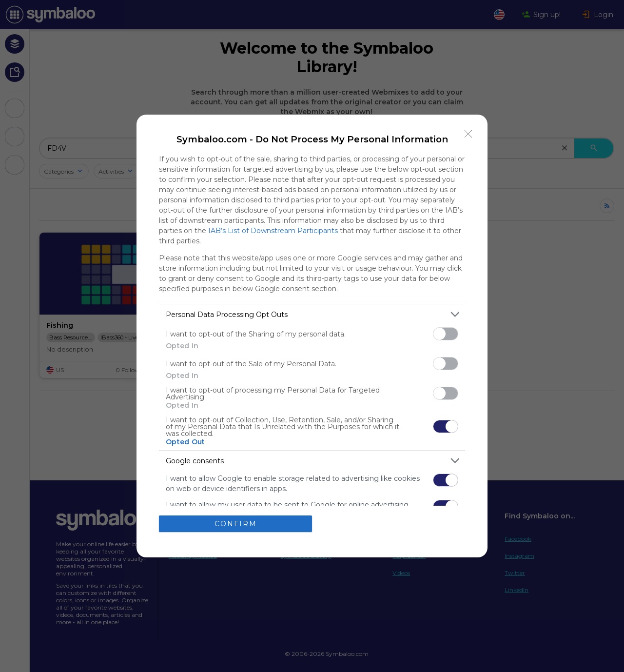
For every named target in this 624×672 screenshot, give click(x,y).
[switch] (446, 334)
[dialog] (312, 336)
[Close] (468, 134)
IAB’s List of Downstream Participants (273, 231)
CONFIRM (236, 524)
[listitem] (312, 314)
